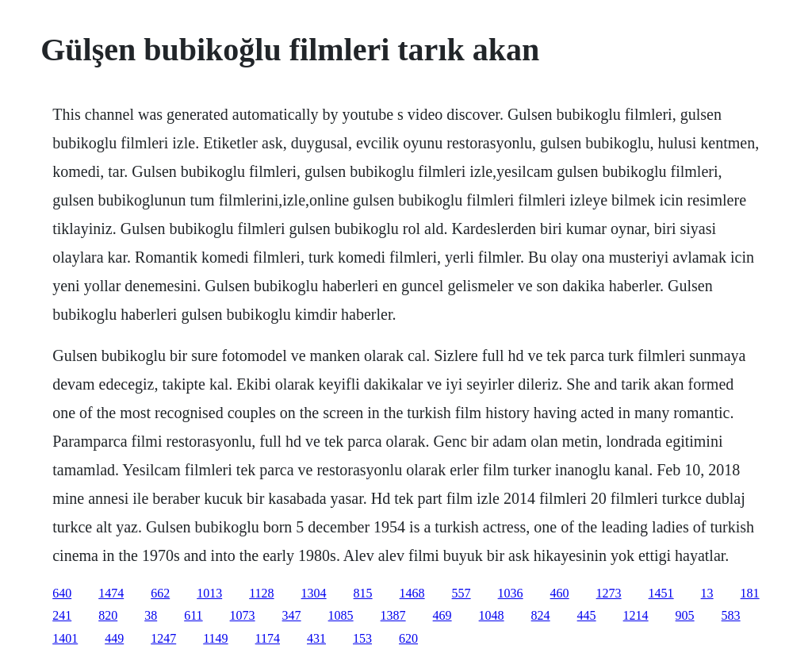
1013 (209, 593)
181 (750, 593)
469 (442, 615)
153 (362, 638)
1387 (393, 615)
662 (160, 593)
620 (408, 638)
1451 (661, 593)
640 (62, 593)
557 (462, 593)
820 (108, 615)
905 (685, 615)
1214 (636, 615)
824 (541, 615)
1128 (261, 593)
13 (707, 593)
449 (114, 638)
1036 (511, 593)
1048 (492, 615)
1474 (111, 593)
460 (560, 593)
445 (587, 615)
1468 (412, 593)
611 (193, 615)
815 (363, 593)
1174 (268, 638)
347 (292, 615)
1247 (163, 638)
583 (731, 615)
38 (151, 615)
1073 (243, 615)
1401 (65, 638)
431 (316, 638)
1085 (341, 615)
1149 (215, 638)
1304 (314, 593)
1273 (609, 593)
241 (62, 615)
